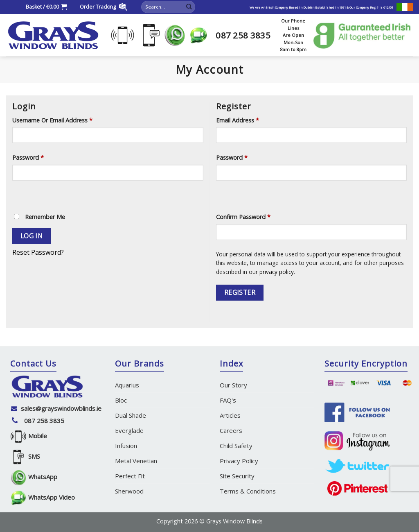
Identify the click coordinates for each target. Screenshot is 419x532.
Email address (238, 120)
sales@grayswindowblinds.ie (61, 408)
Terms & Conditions (248, 491)
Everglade (129, 430)
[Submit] (189, 7)
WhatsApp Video (43, 498)
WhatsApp (34, 478)
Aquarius (127, 385)
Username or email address (52, 120)
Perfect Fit (130, 476)
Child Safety (236, 446)
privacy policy (277, 272)
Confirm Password (243, 217)
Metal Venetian (136, 461)
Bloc (121, 400)
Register (240, 292)
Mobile (29, 437)
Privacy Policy (239, 461)
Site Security (237, 476)
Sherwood (129, 491)
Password (28, 157)
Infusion (126, 446)
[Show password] (20, 195)
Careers (231, 430)
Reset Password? (38, 252)
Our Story (233, 385)
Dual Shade (131, 415)
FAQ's (228, 400)
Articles (230, 415)
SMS (25, 457)
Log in (32, 236)
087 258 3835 (44, 421)
